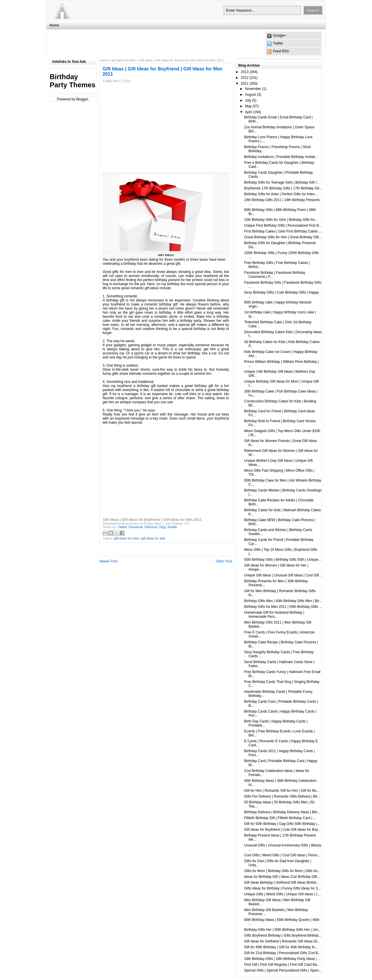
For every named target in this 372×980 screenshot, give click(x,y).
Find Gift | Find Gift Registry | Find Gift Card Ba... (282, 965)
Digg (163, 527)
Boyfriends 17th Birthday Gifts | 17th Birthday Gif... (283, 188)
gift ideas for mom (127, 538)
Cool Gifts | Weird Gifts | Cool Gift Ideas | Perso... (282, 855)
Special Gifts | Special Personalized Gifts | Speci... (283, 970)
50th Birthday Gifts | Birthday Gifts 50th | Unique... (283, 560)
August (250, 95)
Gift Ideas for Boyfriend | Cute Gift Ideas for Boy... (282, 830)
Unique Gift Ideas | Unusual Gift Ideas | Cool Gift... (283, 575)
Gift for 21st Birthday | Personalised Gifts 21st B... (282, 953)
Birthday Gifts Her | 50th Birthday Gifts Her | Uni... (282, 930)
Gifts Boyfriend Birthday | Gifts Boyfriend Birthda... (283, 935)
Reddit (172, 527)
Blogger (82, 99)
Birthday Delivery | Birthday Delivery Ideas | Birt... (282, 812)
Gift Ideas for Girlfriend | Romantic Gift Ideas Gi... (282, 941)
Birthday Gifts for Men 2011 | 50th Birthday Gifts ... (283, 607)
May (248, 106)
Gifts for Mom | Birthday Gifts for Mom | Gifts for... (282, 871)
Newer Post (108, 561)
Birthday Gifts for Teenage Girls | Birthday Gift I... (282, 182)
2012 (245, 78)
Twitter (278, 43)
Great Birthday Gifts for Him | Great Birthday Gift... (283, 237)
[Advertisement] (155, 44)
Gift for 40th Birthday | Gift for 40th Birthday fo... (281, 947)
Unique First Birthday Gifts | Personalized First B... (283, 226)
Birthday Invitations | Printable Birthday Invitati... (281, 157)
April (248, 112)
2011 (245, 84)
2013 (245, 72)
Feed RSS (281, 51)
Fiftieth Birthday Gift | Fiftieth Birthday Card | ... (280, 818)
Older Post (224, 561)
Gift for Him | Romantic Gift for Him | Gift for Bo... (282, 791)
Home (54, 25)
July (248, 100)
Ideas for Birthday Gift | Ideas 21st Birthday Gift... (282, 877)
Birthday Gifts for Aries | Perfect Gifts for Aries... (281, 194)
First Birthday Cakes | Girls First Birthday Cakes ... (283, 231)
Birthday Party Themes (73, 81)
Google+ (280, 35)
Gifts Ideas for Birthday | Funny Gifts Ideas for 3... (282, 888)
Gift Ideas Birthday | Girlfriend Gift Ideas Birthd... (281, 883)
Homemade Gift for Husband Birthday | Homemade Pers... (274, 615)
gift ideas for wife (124, 60)
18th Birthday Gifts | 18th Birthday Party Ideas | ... (282, 959)
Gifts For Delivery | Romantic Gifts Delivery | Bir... (282, 796)
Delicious (151, 527)
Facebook (135, 527)
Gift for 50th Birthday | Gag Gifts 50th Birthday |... (282, 824)
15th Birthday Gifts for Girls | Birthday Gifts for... (281, 220)
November (253, 89)
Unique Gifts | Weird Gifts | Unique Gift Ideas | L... (282, 894)
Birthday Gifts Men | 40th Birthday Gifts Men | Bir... (283, 601)
